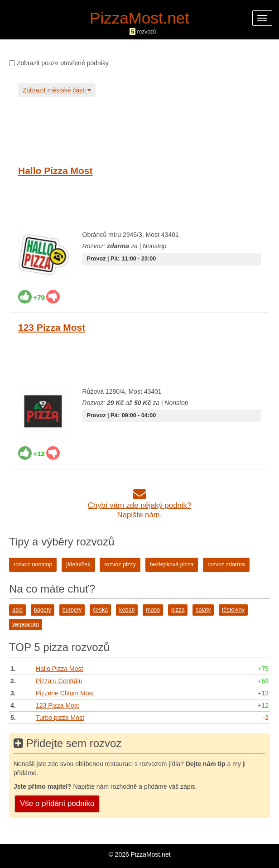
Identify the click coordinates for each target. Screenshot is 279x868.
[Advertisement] (97, 124)
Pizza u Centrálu (59, 681)
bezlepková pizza (172, 564)
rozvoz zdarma (226, 564)
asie (17, 610)
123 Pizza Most (52, 327)
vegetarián (26, 624)
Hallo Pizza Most (55, 171)
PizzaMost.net (139, 18)
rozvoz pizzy (120, 564)
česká (100, 610)
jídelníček (78, 564)
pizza (178, 610)
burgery (72, 610)
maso (153, 610)
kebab (127, 610)
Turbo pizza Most (60, 718)
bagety (43, 610)
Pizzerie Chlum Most (65, 693)
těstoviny (233, 610)
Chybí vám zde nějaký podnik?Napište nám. (140, 505)
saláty (203, 610)
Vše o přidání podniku (57, 803)
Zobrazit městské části (57, 90)
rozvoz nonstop (33, 564)
